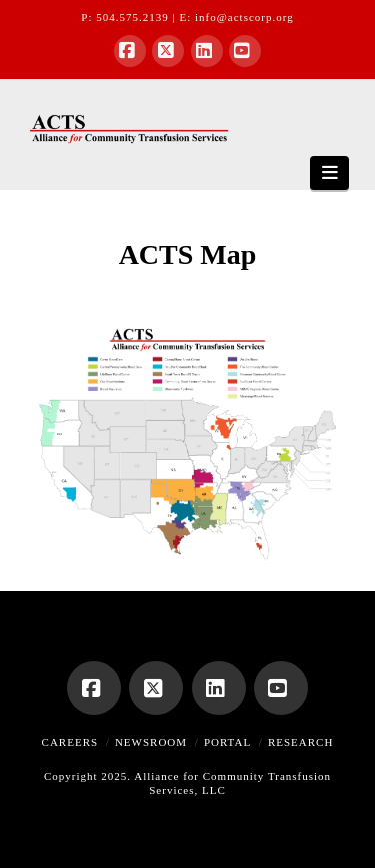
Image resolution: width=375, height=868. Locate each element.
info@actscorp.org (244, 17)
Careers (70, 742)
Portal (227, 742)
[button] (329, 173)
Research (300, 742)
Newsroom (151, 742)
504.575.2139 (132, 17)
